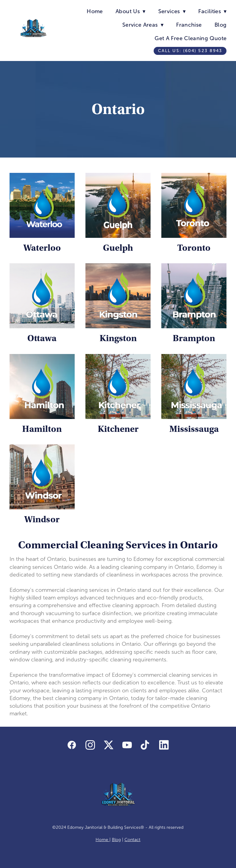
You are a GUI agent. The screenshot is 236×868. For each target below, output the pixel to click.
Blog (220, 25)
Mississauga (194, 429)
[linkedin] (164, 745)
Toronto (194, 248)
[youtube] (127, 745)
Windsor (42, 519)
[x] (109, 745)
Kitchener (118, 429)
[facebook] (72, 745)
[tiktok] (146, 745)
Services (172, 11)
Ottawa (42, 338)
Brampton (194, 338)
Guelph (118, 248)
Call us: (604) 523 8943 (190, 51)
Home (95, 11)
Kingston (118, 338)
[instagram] (90, 745)
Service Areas (143, 25)
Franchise (189, 25)
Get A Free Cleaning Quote (191, 38)
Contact (132, 840)
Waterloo (42, 248)
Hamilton (42, 429)
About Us (130, 11)
